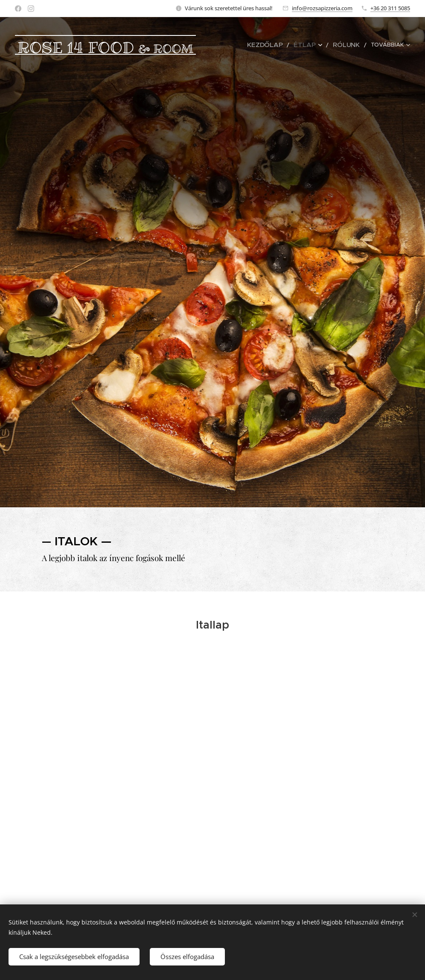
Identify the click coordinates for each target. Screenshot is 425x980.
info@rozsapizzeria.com (322, 8)
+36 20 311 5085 (390, 8)
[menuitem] (277, 45)
